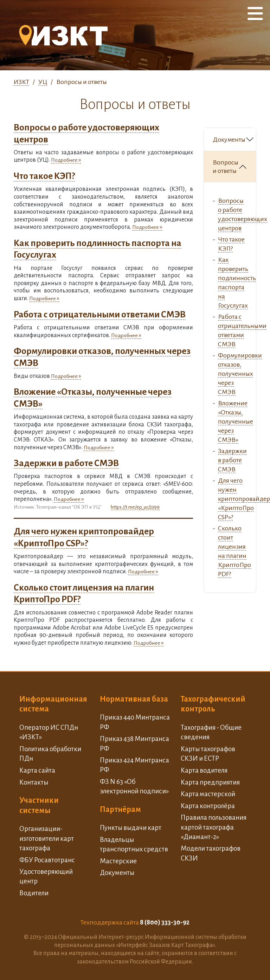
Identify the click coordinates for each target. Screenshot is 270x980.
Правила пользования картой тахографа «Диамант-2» (214, 827)
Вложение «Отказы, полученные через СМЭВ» (236, 421)
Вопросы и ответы (226, 167)
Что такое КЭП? (44, 176)
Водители (34, 893)
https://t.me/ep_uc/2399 (135, 507)
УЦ (43, 82)
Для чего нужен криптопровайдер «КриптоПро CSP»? (244, 499)
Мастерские (118, 861)
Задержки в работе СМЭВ (66, 463)
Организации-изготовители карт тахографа (47, 838)
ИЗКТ (21, 82)
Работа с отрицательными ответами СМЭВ (100, 315)
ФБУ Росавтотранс (47, 860)
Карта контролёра (208, 806)
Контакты (34, 782)
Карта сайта (37, 770)
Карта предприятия (210, 782)
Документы (229, 140)
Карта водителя (204, 770)
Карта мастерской (208, 794)
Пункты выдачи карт (131, 828)
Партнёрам (120, 810)
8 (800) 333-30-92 (165, 922)
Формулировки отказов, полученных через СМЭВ (240, 374)
